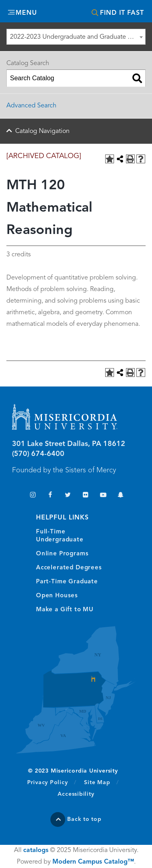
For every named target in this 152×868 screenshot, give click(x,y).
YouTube (103, 496)
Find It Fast (122, 13)
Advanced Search (31, 106)
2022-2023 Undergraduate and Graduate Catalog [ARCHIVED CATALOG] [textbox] (78, 37)
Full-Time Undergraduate (60, 536)
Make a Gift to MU (65, 610)
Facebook (50, 496)
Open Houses (57, 596)
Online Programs (62, 554)
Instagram (33, 496)
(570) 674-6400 (38, 454)
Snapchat (121, 496)
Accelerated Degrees (69, 568)
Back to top (84, 819)
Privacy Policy (52, 782)
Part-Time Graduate (67, 582)
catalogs (36, 850)
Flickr (85, 496)
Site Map (97, 783)
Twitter (68, 496)
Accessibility (76, 794)
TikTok (15, 496)
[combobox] (76, 37)
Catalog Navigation (42, 131)
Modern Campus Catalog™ (93, 862)
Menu (26, 13)
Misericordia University (76, 12)
